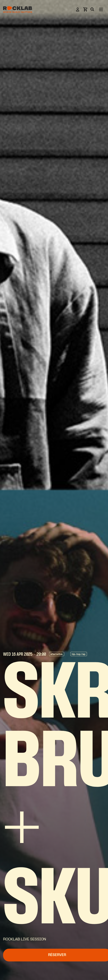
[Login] (78, 10)
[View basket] (85, 11)
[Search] (92, 10)
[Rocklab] (18, 10)
